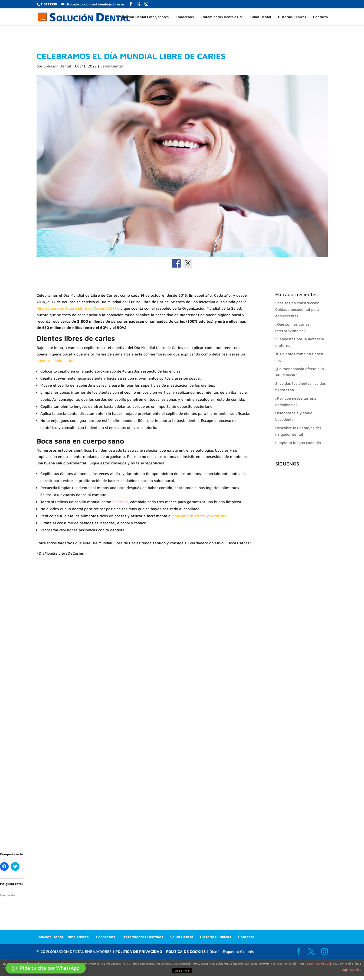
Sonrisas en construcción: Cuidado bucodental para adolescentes (298, 309)
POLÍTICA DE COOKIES (186, 951)
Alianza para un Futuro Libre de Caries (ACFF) (77, 308)
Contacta (320, 17)
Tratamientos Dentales (219, 17)
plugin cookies (351, 970)
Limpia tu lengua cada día (298, 443)
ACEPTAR (182, 971)
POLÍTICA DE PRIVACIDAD (139, 951)
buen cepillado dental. (56, 360)
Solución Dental (57, 66)
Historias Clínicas (292, 17)
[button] (46, 968)
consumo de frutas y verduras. (200, 516)
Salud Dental (261, 17)
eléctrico (120, 502)
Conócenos (185, 17)
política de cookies (323, 963)
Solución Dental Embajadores (144, 17)
